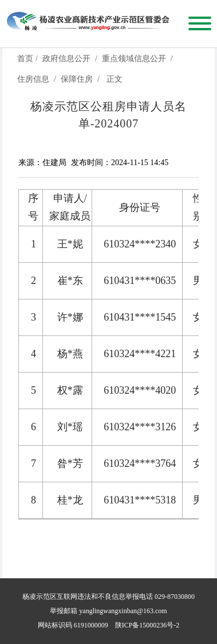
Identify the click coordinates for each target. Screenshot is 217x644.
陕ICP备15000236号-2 (147, 625)
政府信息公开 (66, 59)
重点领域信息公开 (134, 59)
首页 (25, 59)
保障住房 (77, 79)
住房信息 (33, 79)
